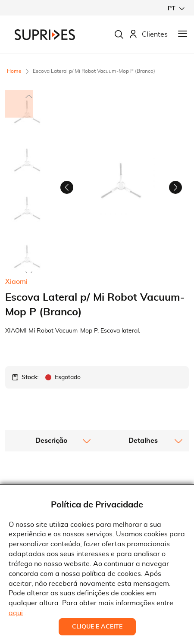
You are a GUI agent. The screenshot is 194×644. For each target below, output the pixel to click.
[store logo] (45, 35)
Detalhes (143, 479)
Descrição (51, 479)
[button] (176, 8)
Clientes (148, 35)
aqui (16, 613)
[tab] (51, 479)
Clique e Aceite (97, 627)
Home (14, 71)
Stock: (30, 416)
